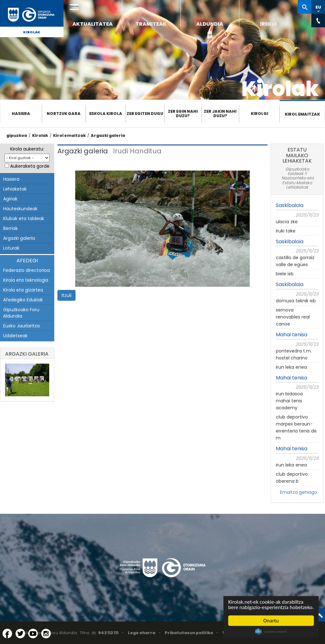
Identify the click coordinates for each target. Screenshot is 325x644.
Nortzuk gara (64, 114)
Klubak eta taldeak (24, 218)
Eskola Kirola (106, 114)
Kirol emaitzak (302, 114)
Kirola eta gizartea (23, 290)
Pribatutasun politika (189, 633)
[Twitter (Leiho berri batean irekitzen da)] (20, 634)
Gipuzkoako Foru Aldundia (21, 313)
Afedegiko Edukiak (23, 300)
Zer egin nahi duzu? (183, 114)
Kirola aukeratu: (27, 149)
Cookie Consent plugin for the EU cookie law (271, 632)
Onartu (271, 621)
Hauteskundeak (20, 209)
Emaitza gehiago (298, 492)
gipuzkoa (17, 135)
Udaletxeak (15, 336)
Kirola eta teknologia (26, 280)
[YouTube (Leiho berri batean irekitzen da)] (33, 634)
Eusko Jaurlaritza (21, 326)
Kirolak (32, 32)
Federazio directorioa (27, 270)
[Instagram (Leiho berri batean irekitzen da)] (46, 634)
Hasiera (21, 114)
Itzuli (66, 295)
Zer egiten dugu (145, 114)
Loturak (11, 248)
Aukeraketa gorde (30, 166)
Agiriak (10, 199)
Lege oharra (142, 633)
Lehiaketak (15, 189)
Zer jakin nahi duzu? (220, 114)
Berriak (10, 228)
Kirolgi (259, 114)
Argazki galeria (108, 135)
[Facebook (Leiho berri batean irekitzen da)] (7, 634)
